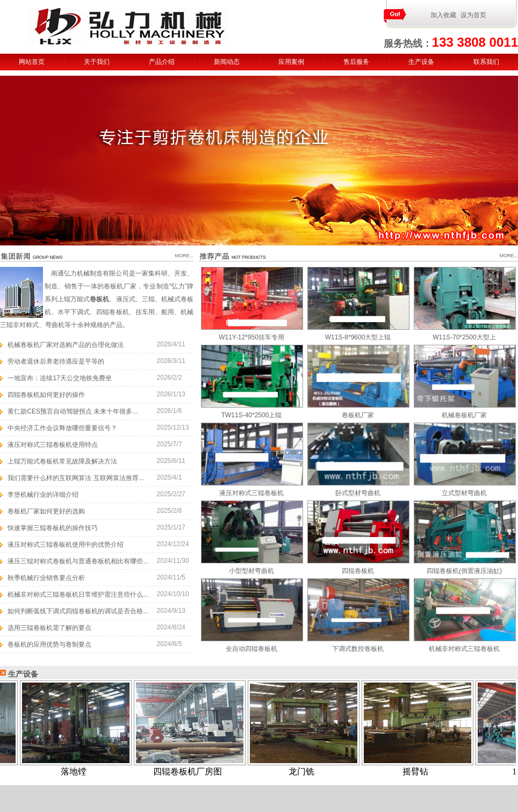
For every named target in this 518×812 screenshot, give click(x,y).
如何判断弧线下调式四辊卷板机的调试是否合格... (78, 611)
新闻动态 (227, 62)
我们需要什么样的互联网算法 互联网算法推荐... (75, 478)
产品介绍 (162, 62)
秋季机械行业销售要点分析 (46, 578)
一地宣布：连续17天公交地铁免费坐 (59, 378)
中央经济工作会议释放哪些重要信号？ (62, 428)
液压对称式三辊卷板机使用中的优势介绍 (66, 545)
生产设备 (421, 62)
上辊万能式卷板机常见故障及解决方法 (62, 461)
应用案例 (291, 62)
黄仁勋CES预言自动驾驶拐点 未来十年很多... (73, 411)
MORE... (184, 256)
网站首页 (32, 62)
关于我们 (97, 62)
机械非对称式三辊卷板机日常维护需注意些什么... (78, 595)
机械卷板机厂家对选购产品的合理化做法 (66, 345)
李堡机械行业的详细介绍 (43, 495)
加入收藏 (443, 15)
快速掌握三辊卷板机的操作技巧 (53, 528)
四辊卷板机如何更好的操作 (46, 395)
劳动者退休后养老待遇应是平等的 (56, 361)
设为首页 (473, 15)
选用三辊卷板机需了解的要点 (49, 628)
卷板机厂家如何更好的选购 (46, 511)
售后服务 (356, 62)
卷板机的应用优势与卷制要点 (49, 644)
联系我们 (486, 62)
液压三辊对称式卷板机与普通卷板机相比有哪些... (78, 561)
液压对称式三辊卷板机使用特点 (53, 445)
